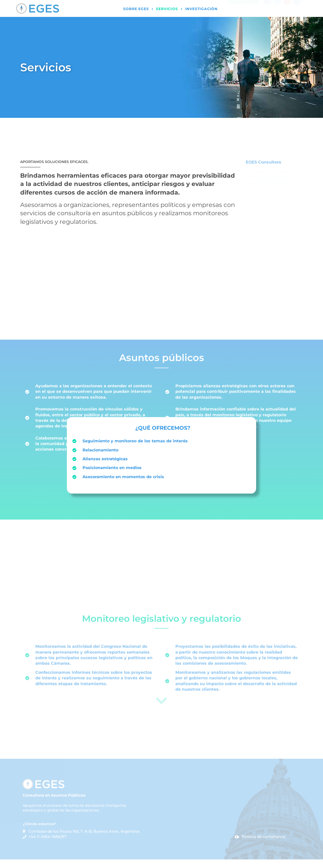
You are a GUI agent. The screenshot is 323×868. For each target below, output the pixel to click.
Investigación (201, 9)
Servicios (167, 9)
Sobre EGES (136, 9)
